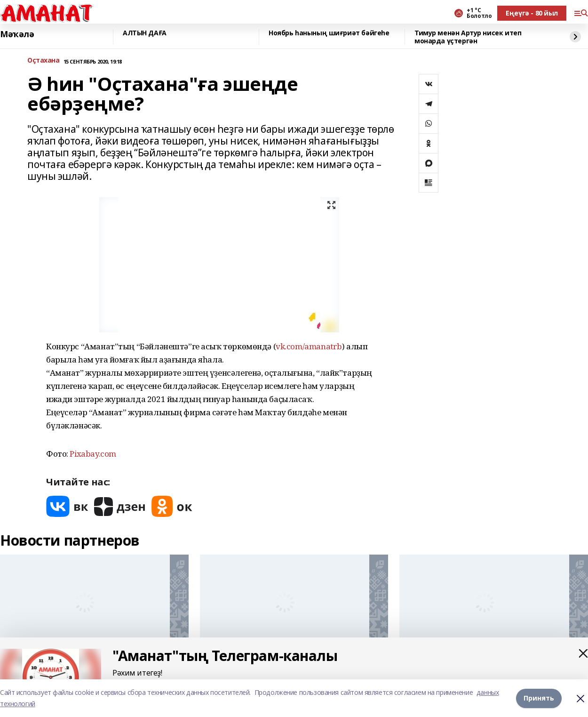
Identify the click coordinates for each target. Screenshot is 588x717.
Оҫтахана (44, 60)
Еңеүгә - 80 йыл (532, 13)
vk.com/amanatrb (309, 346)
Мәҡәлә (17, 34)
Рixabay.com (93, 454)
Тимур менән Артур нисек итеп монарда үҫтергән (468, 37)
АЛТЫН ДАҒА (145, 33)
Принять (539, 698)
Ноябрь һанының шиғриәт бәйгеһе (329, 33)
